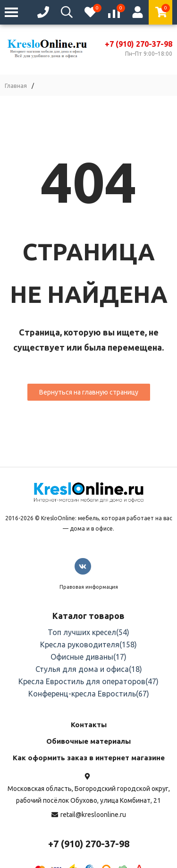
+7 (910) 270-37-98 (139, 44)
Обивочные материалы (88, 741)
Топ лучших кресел (88, 632)
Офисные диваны (88, 657)
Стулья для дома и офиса (89, 669)
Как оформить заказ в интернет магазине (89, 758)
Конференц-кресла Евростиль (89, 694)
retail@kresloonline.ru (93, 815)
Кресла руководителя (88, 645)
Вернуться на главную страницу (89, 392)
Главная (16, 86)
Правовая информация (89, 587)
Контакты (89, 725)
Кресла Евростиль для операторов (88, 681)
